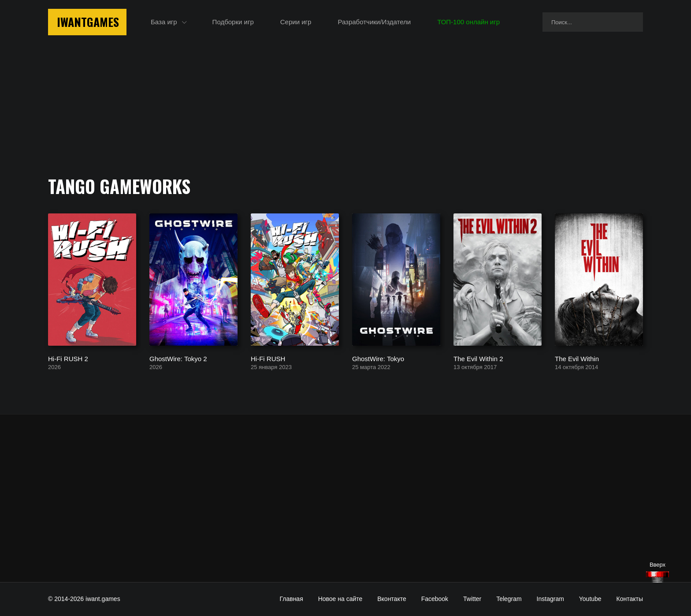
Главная (291, 599)
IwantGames (88, 22)
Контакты (630, 599)
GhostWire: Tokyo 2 (178, 358)
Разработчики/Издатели (374, 22)
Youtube (590, 599)
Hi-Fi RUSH (268, 358)
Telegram (509, 599)
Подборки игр (233, 22)
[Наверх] (658, 577)
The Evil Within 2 (478, 358)
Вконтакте (392, 599)
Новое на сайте (340, 599)
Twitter (472, 599)
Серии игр (296, 22)
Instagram (550, 599)
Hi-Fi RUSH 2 (68, 358)
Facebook (435, 599)
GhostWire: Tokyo (378, 358)
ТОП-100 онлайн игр (468, 22)
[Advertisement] (345, 498)
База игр (164, 22)
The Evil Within (577, 358)
